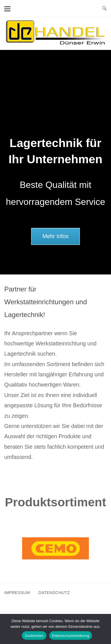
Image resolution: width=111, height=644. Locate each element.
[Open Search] (104, 9)
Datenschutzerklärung (71, 636)
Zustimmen (34, 636)
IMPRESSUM (17, 592)
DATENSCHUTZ (54, 592)
